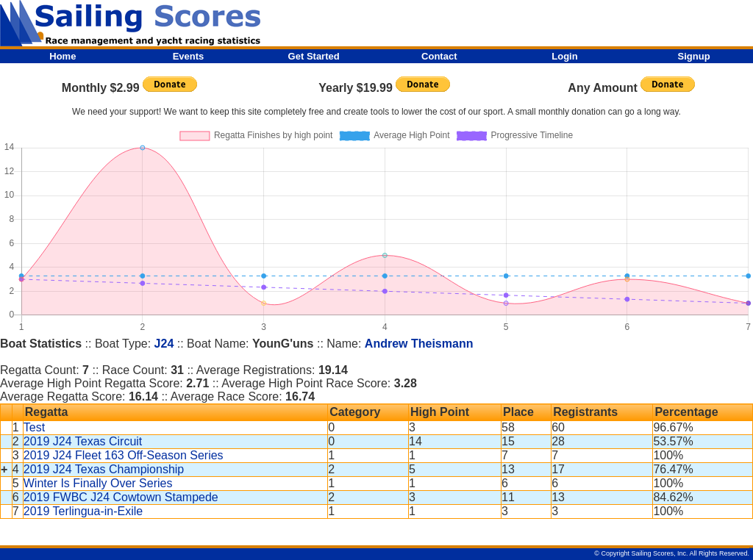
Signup (694, 56)
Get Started (314, 56)
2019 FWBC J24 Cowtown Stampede (121, 497)
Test (34, 427)
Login (564, 56)
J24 (164, 344)
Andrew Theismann (419, 344)
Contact (439, 56)
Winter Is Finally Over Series (98, 483)
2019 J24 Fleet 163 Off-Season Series (124, 455)
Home (63, 56)
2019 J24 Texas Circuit (83, 441)
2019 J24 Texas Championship (104, 469)
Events (189, 56)
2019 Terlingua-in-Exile (83, 511)
